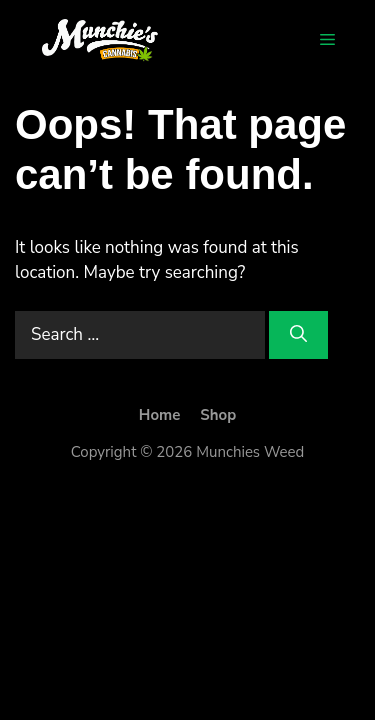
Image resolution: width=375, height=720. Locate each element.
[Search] (298, 335)
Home (160, 415)
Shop (218, 415)
